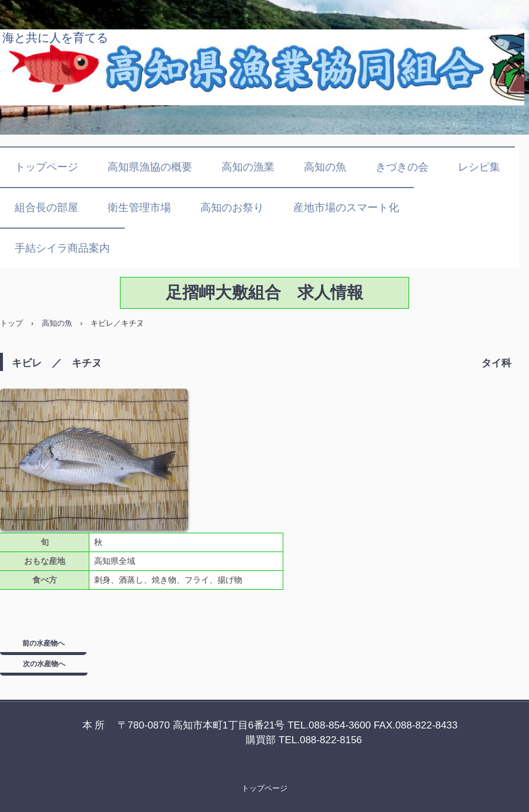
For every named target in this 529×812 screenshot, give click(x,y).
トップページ (46, 167)
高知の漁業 (248, 167)
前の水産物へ (43, 643)
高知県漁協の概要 (150, 167)
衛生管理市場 (139, 208)
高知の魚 (325, 167)
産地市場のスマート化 (346, 208)
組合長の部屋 (46, 208)
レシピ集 (479, 167)
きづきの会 (402, 167)
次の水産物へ (44, 664)
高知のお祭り (232, 208)
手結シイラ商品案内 (62, 248)
